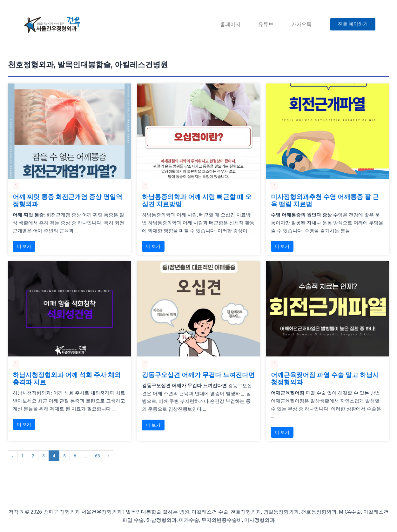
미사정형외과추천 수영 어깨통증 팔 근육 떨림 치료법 (325, 201)
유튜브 (266, 24)
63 (98, 457)
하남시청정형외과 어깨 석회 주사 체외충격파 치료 (67, 380)
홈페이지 (230, 24)
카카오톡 (301, 24)
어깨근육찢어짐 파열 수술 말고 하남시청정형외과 (325, 380)
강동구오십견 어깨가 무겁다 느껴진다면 (198, 376)
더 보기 (24, 247)
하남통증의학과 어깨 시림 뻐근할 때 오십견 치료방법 (197, 201)
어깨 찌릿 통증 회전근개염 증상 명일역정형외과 (67, 201)
